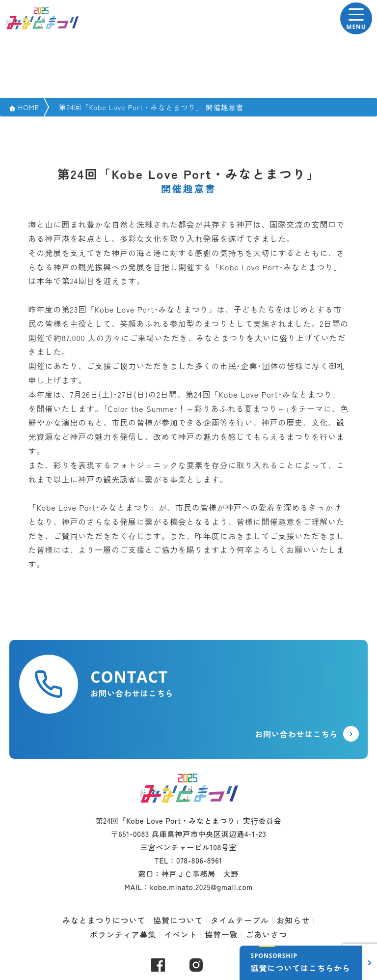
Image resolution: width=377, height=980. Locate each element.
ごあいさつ (266, 934)
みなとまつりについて (104, 920)
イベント (181, 934)
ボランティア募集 (123, 934)
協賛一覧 (221, 934)
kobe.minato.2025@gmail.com (201, 887)
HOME (28, 107)
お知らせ (293, 920)
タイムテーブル (240, 920)
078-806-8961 (199, 860)
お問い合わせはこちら (296, 734)
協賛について (178, 920)
